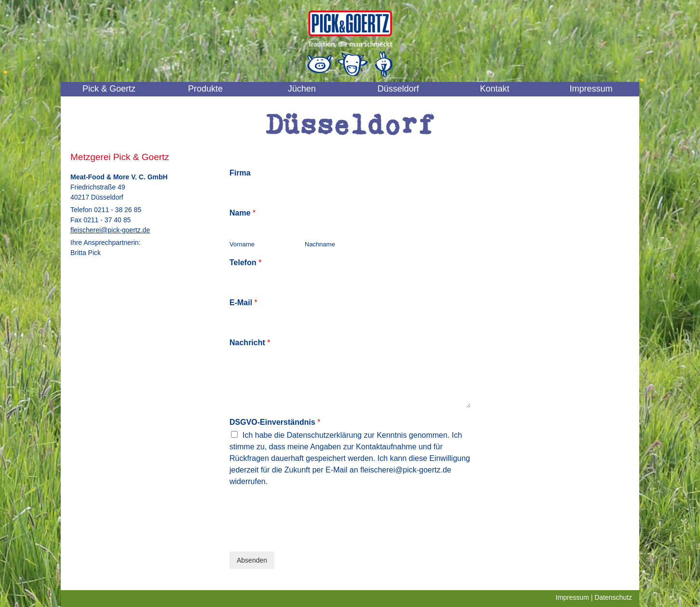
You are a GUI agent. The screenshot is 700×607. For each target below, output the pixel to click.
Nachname (320, 244)
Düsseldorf (398, 89)
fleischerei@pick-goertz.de (110, 230)
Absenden (252, 560)
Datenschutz (613, 597)
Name (242, 213)
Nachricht (250, 343)
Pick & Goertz (109, 89)
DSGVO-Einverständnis (275, 422)
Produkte (205, 89)
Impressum (591, 89)
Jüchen (302, 89)
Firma (240, 173)
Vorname (242, 244)
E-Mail (243, 303)
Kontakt (494, 89)
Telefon (245, 263)
